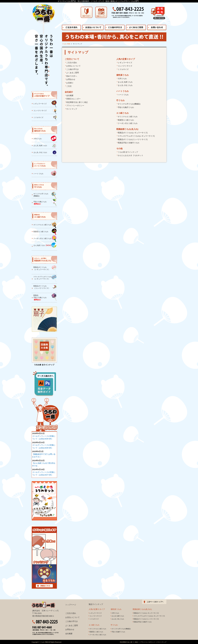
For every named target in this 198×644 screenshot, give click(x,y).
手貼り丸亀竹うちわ (126, 107)
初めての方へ (72, 76)
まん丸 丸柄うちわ (125, 82)
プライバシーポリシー (75, 106)
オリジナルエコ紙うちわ (128, 117)
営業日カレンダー (73, 99)
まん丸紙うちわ (45, 245)
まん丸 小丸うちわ (125, 85)
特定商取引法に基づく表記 (77, 102)
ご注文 (69, 86)
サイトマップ (72, 109)
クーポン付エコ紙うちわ (128, 123)
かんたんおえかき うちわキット (131, 155)
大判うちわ (122, 79)
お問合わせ (71, 79)
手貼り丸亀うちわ (45, 202)
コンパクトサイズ (125, 66)
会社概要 (70, 95)
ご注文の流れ (72, 63)
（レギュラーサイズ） (45, 278)
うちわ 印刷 (66, 44)
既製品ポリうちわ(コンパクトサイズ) (133, 139)
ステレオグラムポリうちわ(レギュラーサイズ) (136, 136)
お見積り (70, 83)
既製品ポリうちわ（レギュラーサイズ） (45, 269)
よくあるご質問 (73, 73)
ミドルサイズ (123, 69)
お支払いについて (73, 66)
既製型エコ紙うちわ (126, 120)
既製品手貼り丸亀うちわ (45, 297)
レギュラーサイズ (125, 63)
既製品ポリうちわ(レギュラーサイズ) (133, 133)
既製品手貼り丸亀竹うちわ (129, 143)
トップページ (71, 605)
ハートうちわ (123, 95)
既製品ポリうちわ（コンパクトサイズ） (45, 288)
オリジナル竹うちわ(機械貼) (129, 104)
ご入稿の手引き (73, 69)
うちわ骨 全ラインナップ (128, 152)
